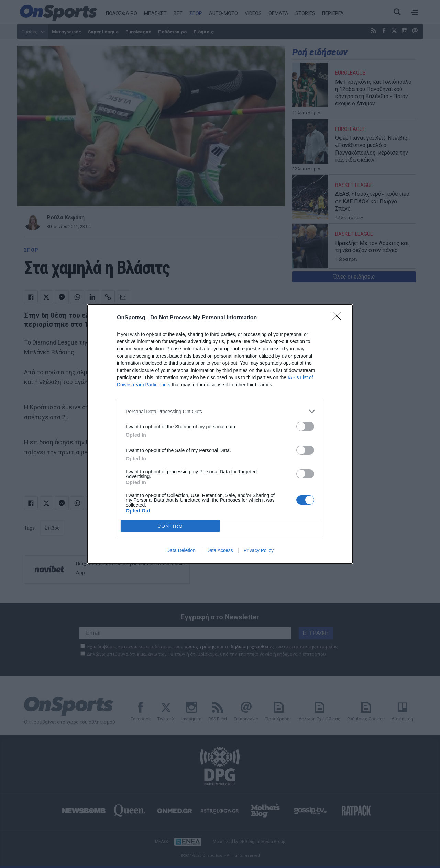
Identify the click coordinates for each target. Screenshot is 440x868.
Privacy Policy (259, 550)
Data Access (220, 550)
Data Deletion (181, 550)
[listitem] (220, 411)
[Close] (339, 318)
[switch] (305, 426)
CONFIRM (170, 526)
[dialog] (220, 434)
